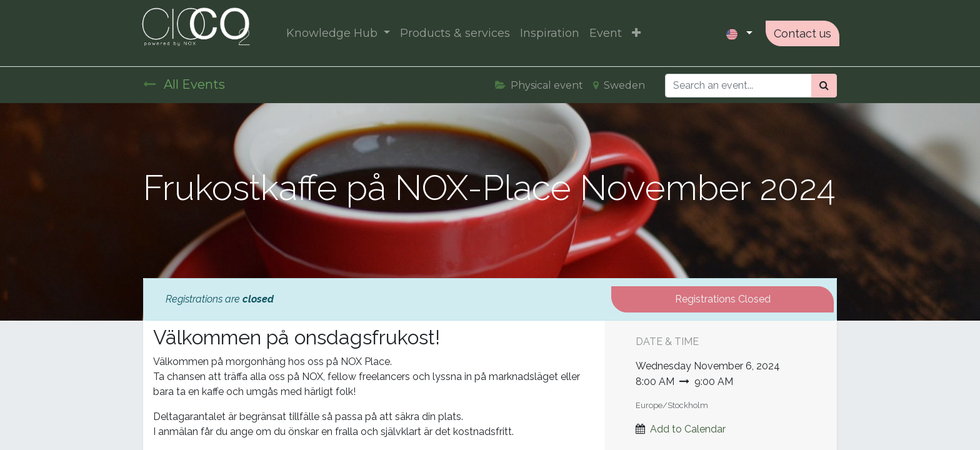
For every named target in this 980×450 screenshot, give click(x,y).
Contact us (800, 33)
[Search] (824, 86)
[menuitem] (457, 33)
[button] (638, 33)
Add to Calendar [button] (688, 429)
